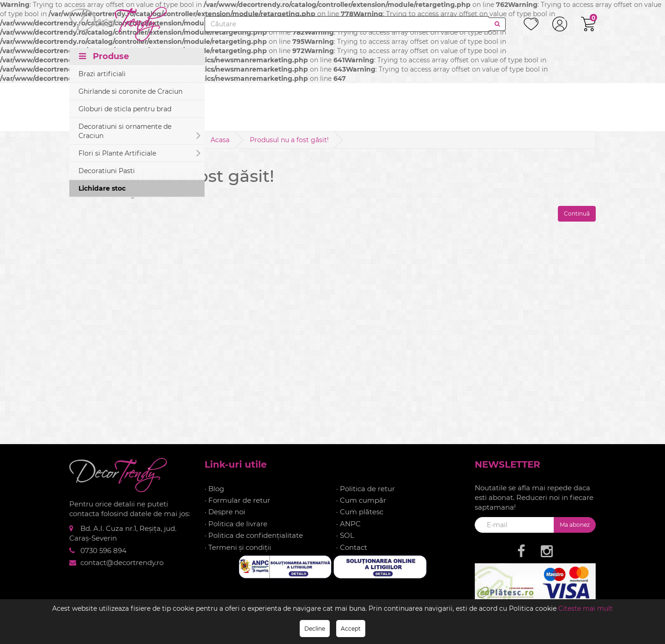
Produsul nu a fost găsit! (289, 140)
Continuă (577, 214)
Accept (351, 629)
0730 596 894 (103, 551)
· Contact (352, 547)
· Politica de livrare (236, 524)
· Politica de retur (366, 489)
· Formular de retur (237, 500)
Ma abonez (575, 525)
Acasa (220, 140)
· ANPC (348, 524)
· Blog (214, 489)
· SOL (345, 535)
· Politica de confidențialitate (254, 535)
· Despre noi (225, 512)
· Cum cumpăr (361, 500)
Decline (315, 629)
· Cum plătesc (360, 512)
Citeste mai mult (586, 608)
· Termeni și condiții (238, 547)
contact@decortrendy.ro (122, 563)
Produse (104, 56)
